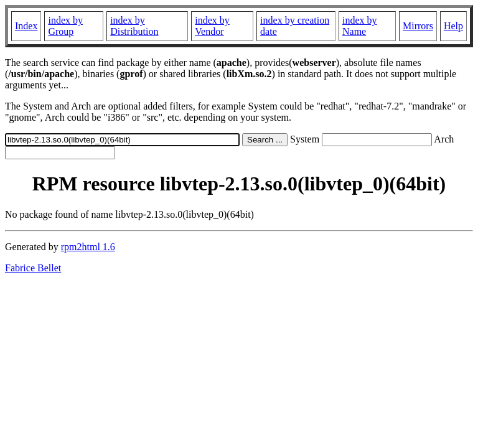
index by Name (360, 26)
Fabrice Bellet (33, 268)
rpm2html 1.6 (88, 247)
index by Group (65, 26)
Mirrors (418, 26)
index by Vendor (212, 26)
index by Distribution (134, 26)
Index (26, 26)
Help (453, 26)
